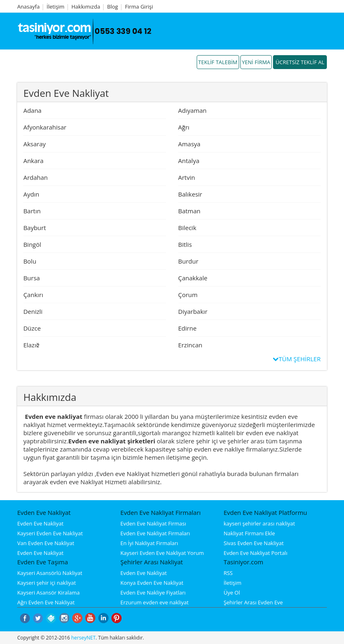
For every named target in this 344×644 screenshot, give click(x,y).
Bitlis (185, 244)
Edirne (188, 328)
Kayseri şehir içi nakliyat (47, 583)
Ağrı (184, 127)
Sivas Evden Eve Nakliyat (254, 543)
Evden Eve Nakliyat (40, 523)
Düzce (32, 328)
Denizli (33, 311)
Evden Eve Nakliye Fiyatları (153, 593)
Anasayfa (28, 7)
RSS (228, 573)
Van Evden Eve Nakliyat (46, 543)
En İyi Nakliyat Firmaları (149, 543)
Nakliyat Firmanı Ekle (249, 533)
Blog (113, 7)
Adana (32, 110)
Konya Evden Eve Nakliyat (152, 583)
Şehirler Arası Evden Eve (253, 602)
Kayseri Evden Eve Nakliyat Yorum (162, 553)
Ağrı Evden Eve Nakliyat (46, 602)
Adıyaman (193, 110)
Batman (190, 211)
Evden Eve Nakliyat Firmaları (155, 533)
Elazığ (31, 345)
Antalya (189, 161)
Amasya (190, 144)
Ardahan (36, 177)
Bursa (32, 278)
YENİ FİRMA (256, 62)
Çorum (188, 295)
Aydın (31, 194)
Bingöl (32, 244)
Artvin (187, 177)
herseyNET (83, 638)
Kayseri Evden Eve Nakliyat (50, 533)
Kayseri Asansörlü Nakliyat (50, 573)
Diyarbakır (193, 311)
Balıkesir (190, 194)
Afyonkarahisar (45, 127)
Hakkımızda (86, 7)
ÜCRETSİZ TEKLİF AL (300, 62)
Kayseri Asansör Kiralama (48, 593)
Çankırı (33, 295)
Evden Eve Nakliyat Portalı (255, 553)
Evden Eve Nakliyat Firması (153, 523)
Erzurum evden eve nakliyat (154, 602)
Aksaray (34, 144)
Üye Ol (232, 593)
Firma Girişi (139, 7)
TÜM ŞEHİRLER (297, 359)
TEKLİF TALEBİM (218, 62)
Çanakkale (193, 278)
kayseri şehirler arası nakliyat (259, 523)
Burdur (189, 261)
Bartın (32, 211)
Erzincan (190, 345)
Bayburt (34, 228)
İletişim (55, 7)
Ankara (33, 161)
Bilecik (188, 228)
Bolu (30, 261)
